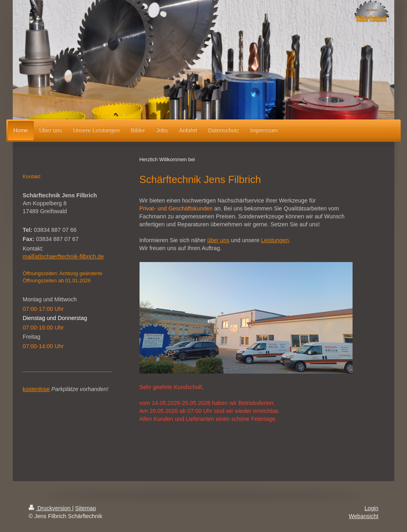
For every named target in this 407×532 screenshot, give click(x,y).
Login (371, 508)
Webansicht (364, 516)
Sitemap (85, 508)
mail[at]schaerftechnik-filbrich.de (63, 256)
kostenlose (36, 389)
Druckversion (50, 508)
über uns (218, 240)
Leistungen (275, 240)
